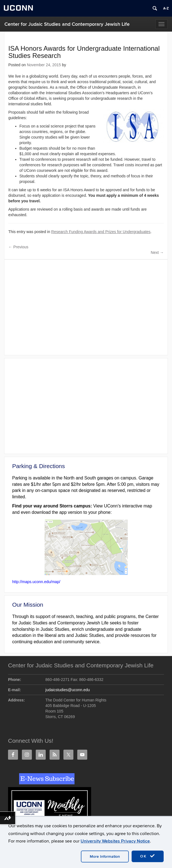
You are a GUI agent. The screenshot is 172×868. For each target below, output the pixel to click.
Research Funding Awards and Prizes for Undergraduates (101, 232)
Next (157, 252)
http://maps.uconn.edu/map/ (36, 582)
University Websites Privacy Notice (115, 841)
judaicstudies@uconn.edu (68, 690)
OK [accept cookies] (148, 856)
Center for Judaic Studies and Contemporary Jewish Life (67, 24)
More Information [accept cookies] (105, 856)
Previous (18, 247)
